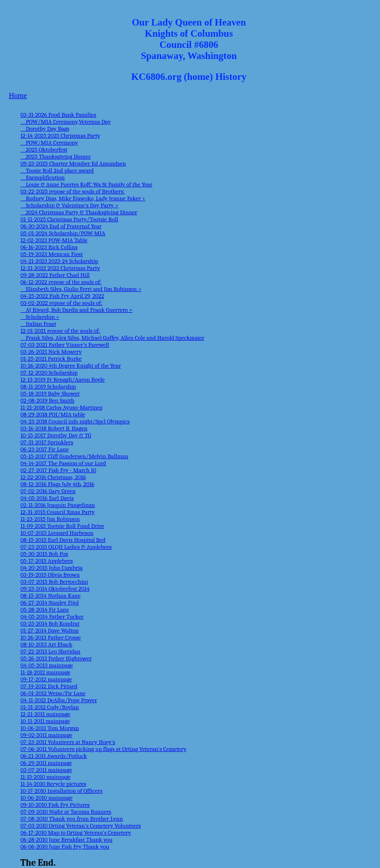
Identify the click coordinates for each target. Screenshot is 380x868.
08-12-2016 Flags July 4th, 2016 (57, 484)
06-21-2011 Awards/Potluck (54, 756)
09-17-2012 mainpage (46, 679)
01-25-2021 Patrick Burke (51, 358)
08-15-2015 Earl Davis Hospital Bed (63, 540)
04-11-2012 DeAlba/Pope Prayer (59, 700)
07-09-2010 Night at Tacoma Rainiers (66, 812)
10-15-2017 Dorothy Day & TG (56, 435)
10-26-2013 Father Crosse (51, 637)
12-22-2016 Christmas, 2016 (53, 477)
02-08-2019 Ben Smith (47, 400)
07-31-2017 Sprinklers (47, 442)
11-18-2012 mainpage (46, 672)
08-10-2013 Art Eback (46, 644)
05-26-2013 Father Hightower (56, 658)
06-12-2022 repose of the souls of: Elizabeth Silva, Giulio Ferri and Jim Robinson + (81, 285)
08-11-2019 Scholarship (48, 386)
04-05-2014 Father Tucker (52, 616)
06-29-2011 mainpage (46, 763)
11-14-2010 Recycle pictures (53, 784)
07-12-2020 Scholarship (49, 372)
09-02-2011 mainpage (46, 735)
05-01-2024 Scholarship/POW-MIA (63, 233)
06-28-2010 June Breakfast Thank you (66, 839)
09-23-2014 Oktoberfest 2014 (55, 589)
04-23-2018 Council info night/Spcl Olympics (75, 421)
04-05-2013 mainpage (47, 665)
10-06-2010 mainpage (46, 798)
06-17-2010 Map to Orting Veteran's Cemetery (76, 832)
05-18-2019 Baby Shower (50, 393)
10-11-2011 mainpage (45, 721)
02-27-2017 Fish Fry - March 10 (58, 470)
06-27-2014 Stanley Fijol (49, 602)
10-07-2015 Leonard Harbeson (57, 533)
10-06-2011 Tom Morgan (50, 728)
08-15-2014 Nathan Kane (50, 595)
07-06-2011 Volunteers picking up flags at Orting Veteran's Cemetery (103, 749)
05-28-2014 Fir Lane (45, 609)
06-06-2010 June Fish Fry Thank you (65, 846)
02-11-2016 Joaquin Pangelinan (58, 505)
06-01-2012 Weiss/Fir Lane (53, 693)
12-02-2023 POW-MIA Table (54, 240)
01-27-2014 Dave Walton (50, 630)
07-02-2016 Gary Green (48, 491)
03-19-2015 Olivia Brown (50, 575)
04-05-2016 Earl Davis (47, 498)
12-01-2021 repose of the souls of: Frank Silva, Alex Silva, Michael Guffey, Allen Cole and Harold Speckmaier (112, 334)
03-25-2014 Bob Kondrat (50, 623)
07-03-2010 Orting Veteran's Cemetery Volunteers (81, 825)
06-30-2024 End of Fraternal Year (61, 226)
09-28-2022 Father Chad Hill (55, 275)
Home (18, 95)
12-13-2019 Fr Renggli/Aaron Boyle (62, 379)
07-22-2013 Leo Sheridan (50, 651)
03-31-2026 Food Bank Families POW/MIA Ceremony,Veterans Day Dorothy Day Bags (66, 122)
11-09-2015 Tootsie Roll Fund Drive (62, 526)
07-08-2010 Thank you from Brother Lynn (72, 819)
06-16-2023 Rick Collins (49, 247)
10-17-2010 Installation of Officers (62, 791)
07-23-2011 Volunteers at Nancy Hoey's (68, 742)
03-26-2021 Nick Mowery (51, 352)
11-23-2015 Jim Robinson (50, 519)
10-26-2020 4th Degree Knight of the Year (71, 365)
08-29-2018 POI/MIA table (53, 414)
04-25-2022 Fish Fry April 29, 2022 (62, 296)
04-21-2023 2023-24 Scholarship (59, 261)
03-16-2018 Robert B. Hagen (54, 428)
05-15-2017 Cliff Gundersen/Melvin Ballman (74, 456)
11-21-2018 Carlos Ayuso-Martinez (62, 407)
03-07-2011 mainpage (46, 770)
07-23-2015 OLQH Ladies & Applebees (66, 547)
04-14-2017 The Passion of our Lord (63, 463)
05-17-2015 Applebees (47, 561)
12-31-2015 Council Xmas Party (58, 512)
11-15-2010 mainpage (46, 777)
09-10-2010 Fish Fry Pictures (55, 805)
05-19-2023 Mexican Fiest (52, 254)
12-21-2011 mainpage (45, 714)
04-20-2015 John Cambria (52, 568)
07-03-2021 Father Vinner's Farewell (65, 345)
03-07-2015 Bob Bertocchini (54, 582)
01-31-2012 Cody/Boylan (50, 707)
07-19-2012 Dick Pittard (49, 686)
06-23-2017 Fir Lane (45, 449)
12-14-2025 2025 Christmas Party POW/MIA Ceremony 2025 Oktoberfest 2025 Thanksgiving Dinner (60, 146)
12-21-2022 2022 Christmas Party (60, 268)
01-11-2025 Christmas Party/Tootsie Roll (69, 219)
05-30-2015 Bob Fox (44, 554)
